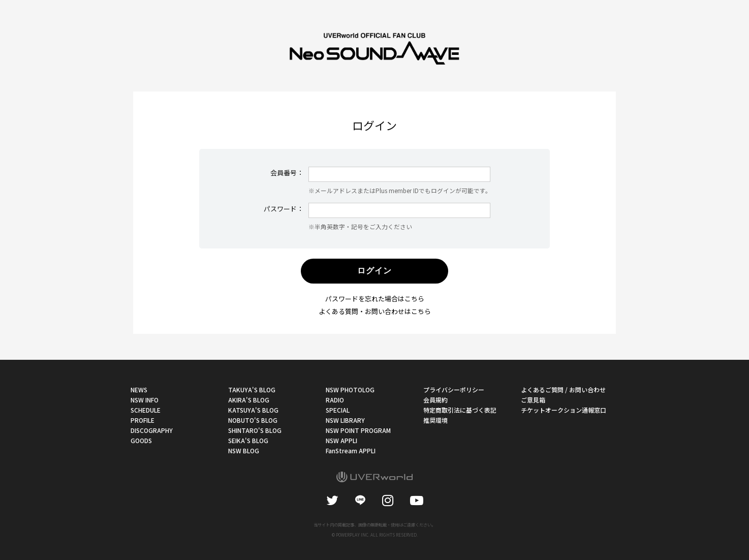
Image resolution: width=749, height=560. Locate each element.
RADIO (335, 400)
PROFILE (143, 420)
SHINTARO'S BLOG (255, 430)
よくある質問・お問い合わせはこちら (375, 311)
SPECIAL (338, 410)
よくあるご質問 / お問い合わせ (563, 390)
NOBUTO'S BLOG (253, 420)
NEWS (139, 390)
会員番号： (287, 173)
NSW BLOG (244, 450)
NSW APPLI (341, 440)
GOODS (141, 440)
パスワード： (284, 209)
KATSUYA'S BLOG (253, 410)
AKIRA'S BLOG (249, 400)
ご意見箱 (533, 400)
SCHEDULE (146, 410)
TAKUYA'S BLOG (252, 390)
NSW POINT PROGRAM (358, 430)
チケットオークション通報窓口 (564, 410)
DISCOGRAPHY (152, 430)
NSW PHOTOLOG (350, 390)
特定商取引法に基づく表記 (460, 410)
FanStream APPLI (351, 450)
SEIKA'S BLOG (248, 440)
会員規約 (435, 400)
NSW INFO (145, 400)
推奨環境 (435, 420)
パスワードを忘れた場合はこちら (375, 299)
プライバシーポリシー (454, 390)
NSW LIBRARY (345, 420)
